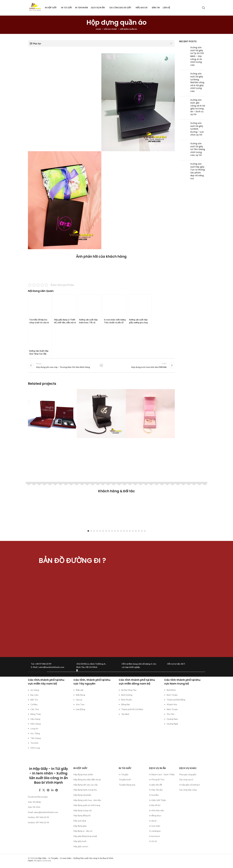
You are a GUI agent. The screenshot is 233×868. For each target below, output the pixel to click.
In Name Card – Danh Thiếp (162, 775)
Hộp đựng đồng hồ (82, 816)
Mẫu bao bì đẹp (110, 29)
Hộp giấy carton (81, 847)
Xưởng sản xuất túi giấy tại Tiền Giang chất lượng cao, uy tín (198, 149)
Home (98, 29)
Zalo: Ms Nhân (35, 802)
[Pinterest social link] (48, 790)
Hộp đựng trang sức (83, 811)
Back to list (101, 366)
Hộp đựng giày (80, 826)
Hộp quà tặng (80, 821)
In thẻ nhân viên (157, 811)
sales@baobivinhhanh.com (46, 812)
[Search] (204, 8)
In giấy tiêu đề (156, 785)
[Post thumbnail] (184, 57)
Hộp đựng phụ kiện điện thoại (87, 780)
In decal (153, 821)
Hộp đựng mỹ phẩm (82, 795)
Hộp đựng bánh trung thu (85, 790)
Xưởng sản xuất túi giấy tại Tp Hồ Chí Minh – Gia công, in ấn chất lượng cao (197, 56)
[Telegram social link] (57, 790)
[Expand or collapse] (171, 43)
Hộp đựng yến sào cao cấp (86, 785)
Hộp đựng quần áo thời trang (87, 805)
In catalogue (155, 831)
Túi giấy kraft (125, 780)
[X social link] (44, 790)
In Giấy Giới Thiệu (158, 800)
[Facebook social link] (40, 790)
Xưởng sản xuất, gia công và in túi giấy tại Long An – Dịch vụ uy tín (198, 107)
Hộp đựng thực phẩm (83, 775)
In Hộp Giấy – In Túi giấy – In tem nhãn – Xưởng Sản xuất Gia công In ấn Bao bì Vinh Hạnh (71, 860)
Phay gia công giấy (188, 775)
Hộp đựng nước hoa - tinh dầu (87, 800)
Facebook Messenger (38, 797)
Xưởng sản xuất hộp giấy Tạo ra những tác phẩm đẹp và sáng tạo (198, 171)
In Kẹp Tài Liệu (156, 790)
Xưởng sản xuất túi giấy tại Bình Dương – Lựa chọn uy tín (197, 129)
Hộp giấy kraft (80, 841)
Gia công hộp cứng (188, 790)
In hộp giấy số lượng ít (190, 785)
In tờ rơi (153, 841)
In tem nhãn (155, 826)
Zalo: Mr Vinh (34, 807)
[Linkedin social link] (52, 790)
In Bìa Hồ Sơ (155, 805)
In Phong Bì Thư (157, 780)
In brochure (154, 836)
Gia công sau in (186, 780)
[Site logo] (35, 8)
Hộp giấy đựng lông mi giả (85, 836)
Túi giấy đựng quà (127, 785)
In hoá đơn (154, 795)
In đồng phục (155, 816)
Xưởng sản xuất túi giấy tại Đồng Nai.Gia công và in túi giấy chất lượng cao (197, 82)
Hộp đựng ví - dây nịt (83, 831)
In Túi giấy (124, 775)
